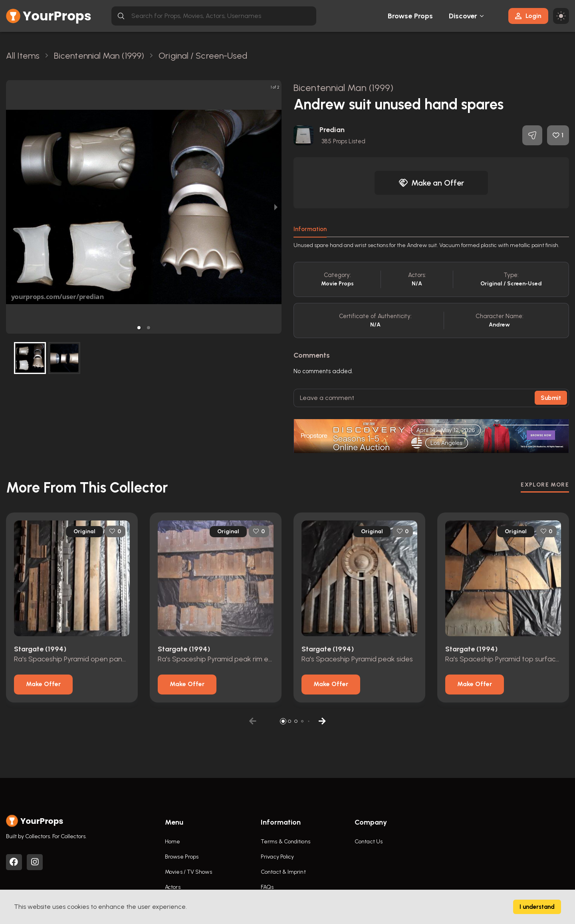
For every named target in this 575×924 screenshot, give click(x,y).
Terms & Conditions (286, 842)
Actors (173, 887)
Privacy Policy (277, 857)
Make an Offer (431, 183)
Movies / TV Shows (188, 872)
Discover (463, 16)
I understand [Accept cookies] (537, 907)
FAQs (267, 887)
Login (528, 16)
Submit (551, 398)
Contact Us (369, 842)
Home (172, 842)
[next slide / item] (276, 207)
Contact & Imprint (283, 872)
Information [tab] (310, 229)
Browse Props (410, 16)
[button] (139, 328)
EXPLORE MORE (545, 485)
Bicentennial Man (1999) (343, 88)
